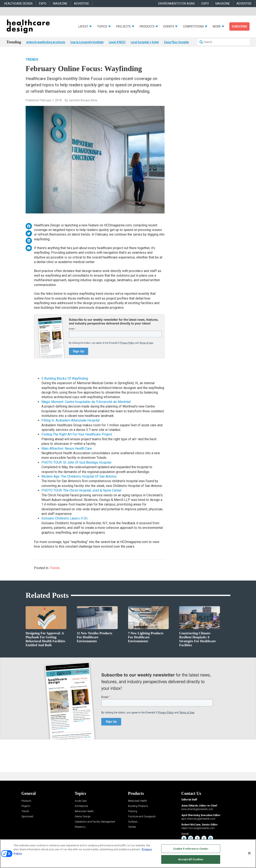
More (217, 27)
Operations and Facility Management (95, 822)
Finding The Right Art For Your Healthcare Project (77, 434)
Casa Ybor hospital (177, 42)
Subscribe (239, 26)
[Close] (249, 853)
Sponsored (27, 817)
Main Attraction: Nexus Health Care (67, 448)
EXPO (43, 4)
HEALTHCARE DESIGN (18, 4)
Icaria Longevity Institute (87, 42)
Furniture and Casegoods (142, 817)
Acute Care (81, 801)
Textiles (132, 827)
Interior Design (83, 817)
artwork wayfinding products (46, 42)
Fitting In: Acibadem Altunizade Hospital (71, 420)
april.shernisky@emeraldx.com (198, 819)
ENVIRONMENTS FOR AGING (177, 4)
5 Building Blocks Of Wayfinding (65, 378)
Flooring (133, 811)
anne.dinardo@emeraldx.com (197, 809)
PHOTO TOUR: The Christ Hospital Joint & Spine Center (82, 490)
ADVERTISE (82, 4)
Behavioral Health (84, 811)
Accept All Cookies (191, 859)
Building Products (138, 806)
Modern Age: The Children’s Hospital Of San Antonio (79, 476)
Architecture (81, 806)
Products (147, 27)
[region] (128, 854)
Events (169, 27)
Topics (102, 27)
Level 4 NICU (117, 42)
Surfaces (133, 822)
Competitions (193, 27)
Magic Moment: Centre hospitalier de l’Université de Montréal (86, 402)
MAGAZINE (60, 4)
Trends (32, 60)
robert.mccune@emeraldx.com (198, 828)
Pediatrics (80, 827)
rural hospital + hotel (145, 42)
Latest (83, 27)
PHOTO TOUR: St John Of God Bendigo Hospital (76, 462)
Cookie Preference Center (191, 849)
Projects (123, 27)
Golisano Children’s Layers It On (64, 518)
